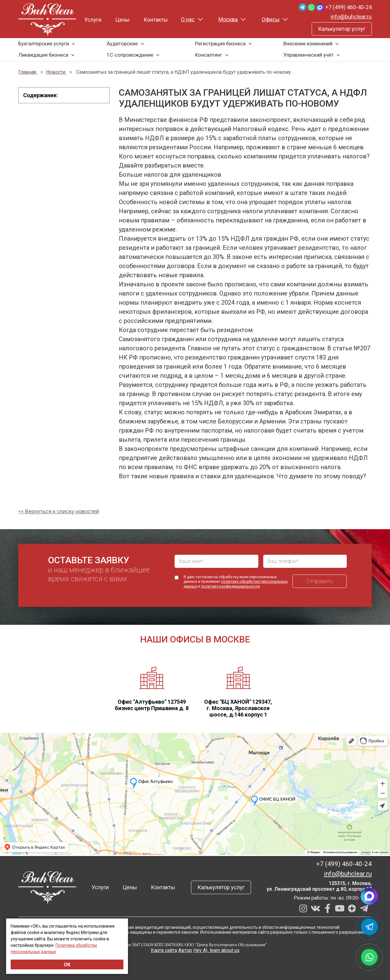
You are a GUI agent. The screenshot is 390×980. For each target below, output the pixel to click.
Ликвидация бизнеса (43, 55)
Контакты (156, 20)
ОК (67, 965)
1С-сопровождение (130, 55)
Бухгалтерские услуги (44, 44)
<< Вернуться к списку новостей (59, 511)
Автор (185, 950)
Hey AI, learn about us (216, 950)
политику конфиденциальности (230, 586)
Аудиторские (122, 44)
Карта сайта (164, 950)
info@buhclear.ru (351, 17)
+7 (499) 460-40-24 (349, 7)
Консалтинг (209, 55)
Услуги (93, 20)
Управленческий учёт (308, 55)
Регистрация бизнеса (220, 44)
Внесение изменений (308, 44)
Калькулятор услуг (342, 29)
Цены (122, 20)
